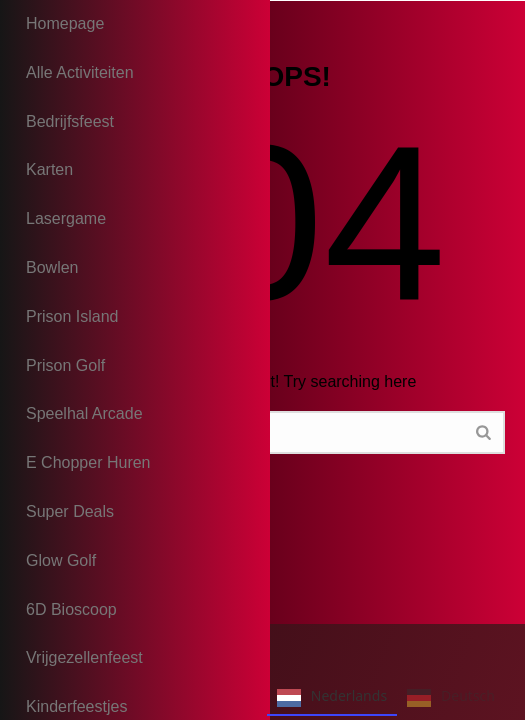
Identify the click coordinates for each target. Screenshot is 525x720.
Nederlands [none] (332, 698)
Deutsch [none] (451, 698)
